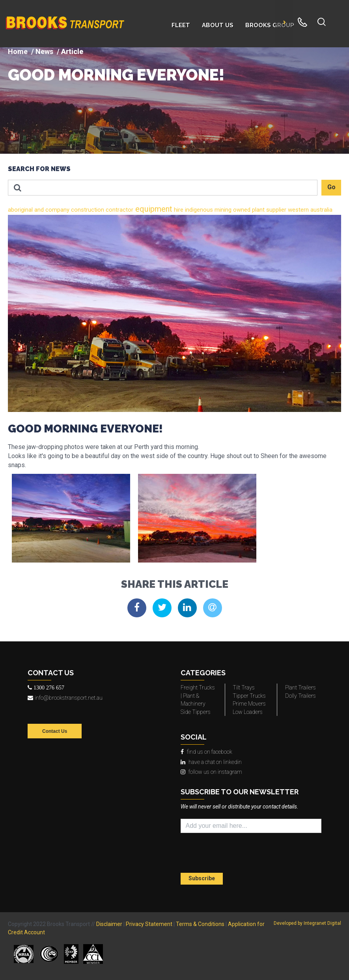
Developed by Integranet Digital (307, 923)
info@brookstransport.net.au (65, 698)
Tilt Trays (244, 687)
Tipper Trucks (249, 696)
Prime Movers (249, 704)
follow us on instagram (211, 772)
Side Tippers (196, 712)
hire (178, 210)
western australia (309, 210)
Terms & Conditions (200, 924)
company (57, 210)
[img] (174, 101)
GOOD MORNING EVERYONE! (116, 75)
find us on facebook (206, 752)
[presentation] (227, 854)
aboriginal (20, 210)
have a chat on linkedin (211, 762)
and (38, 210)
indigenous (198, 210)
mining (222, 210)
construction (87, 210)
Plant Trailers (300, 687)
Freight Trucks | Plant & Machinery (198, 696)
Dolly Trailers (300, 696)
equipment (153, 209)
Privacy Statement (149, 924)
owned (241, 210)
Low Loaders (248, 712)
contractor (119, 210)
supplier (275, 210)
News (44, 51)
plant (258, 210)
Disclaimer (109, 924)
